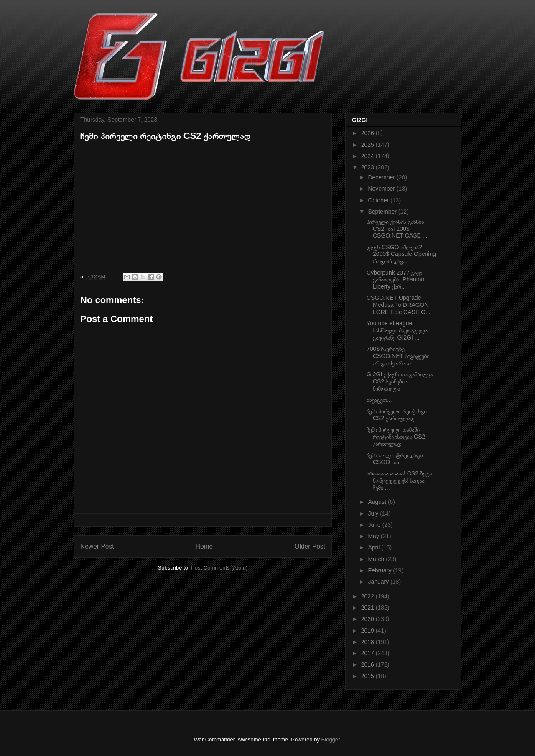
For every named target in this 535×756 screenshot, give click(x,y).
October (379, 200)
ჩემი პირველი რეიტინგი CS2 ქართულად (397, 415)
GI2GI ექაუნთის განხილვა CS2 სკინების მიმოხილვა (400, 381)
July (374, 513)
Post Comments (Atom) (219, 568)
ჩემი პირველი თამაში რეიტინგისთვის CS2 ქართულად (396, 437)
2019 (368, 631)
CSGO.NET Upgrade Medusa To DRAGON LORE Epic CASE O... (399, 305)
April (374, 547)
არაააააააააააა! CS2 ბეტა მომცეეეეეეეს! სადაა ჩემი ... (399, 480)
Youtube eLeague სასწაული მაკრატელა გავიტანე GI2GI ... (397, 330)
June (375, 525)
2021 (368, 608)
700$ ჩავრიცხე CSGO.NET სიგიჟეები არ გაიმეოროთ (398, 356)
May (374, 536)
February (380, 570)
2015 (368, 676)
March (377, 559)
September (383, 212)
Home (204, 546)
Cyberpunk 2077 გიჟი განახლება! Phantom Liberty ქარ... (396, 280)
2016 (368, 664)
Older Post (310, 546)
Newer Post (97, 546)
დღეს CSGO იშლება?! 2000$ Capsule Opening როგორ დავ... (401, 254)
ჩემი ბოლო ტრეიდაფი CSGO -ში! (395, 458)
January (379, 582)
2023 (368, 167)
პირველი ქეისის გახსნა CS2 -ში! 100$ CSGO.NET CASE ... (397, 229)
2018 (368, 642)
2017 (368, 653)
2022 (368, 596)
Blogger (331, 739)
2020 (368, 619)
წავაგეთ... (379, 400)
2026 (368, 133)
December (382, 177)
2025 (368, 145)
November (382, 189)
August (378, 502)
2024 (368, 156)
